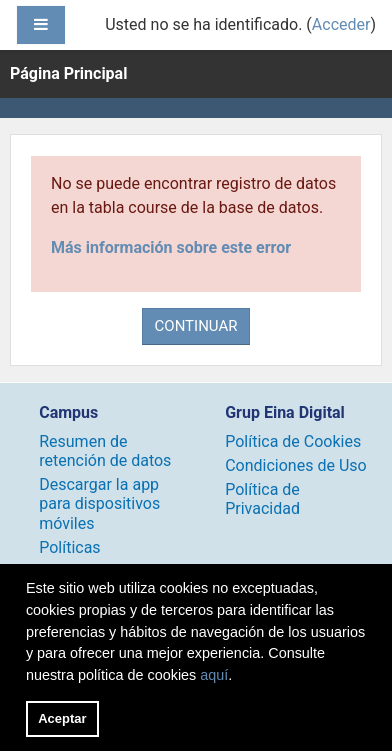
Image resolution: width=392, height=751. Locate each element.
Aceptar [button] (62, 718)
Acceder (341, 24)
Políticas (69, 547)
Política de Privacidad (262, 499)
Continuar (196, 326)
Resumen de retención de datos (105, 451)
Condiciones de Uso (295, 465)
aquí (214, 675)
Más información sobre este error (171, 247)
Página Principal (68, 73)
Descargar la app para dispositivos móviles (99, 503)
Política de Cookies (293, 441)
